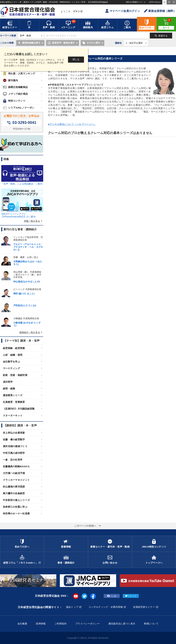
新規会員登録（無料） (160, 11)
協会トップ (72, 607)
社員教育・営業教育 (14, 402)
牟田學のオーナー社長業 (16, 513)
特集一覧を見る (34, 221)
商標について (151, 624)
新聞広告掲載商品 (15, 87)
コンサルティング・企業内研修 (106, 607)
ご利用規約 (60, 624)
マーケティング (11, 368)
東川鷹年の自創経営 (14, 493)
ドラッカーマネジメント (16, 480)
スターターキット (13, 415)
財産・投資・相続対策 (15, 375)
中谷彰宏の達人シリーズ (16, 500)
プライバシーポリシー (87, 624)
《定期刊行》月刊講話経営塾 (19, 409)
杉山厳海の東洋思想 (14, 487)
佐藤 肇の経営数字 (14, 439)
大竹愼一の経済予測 (14, 473)
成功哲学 (8, 382)
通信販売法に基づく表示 (122, 624)
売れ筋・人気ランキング (19, 74)
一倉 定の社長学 (13, 460)
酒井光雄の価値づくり (15, 446)
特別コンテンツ (14, 101)
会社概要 (22, 624)
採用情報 (41, 624)
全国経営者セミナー (144, 607)
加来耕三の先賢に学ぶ (15, 507)
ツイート (131, 596)
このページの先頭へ (88, 526)
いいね (112, 596)
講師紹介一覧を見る (31, 332)
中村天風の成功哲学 (14, 453)
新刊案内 (10, 80)
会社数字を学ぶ (11, 362)
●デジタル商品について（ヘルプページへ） (72, 124)
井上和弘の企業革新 (14, 433)
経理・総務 (9, 388)
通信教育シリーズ (13, 395)
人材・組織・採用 (13, 355)
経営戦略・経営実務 (14, 348)
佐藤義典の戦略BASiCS (16, 466)
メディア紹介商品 (15, 94)
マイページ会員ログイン (123, 11)
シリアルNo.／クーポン (19, 108)
